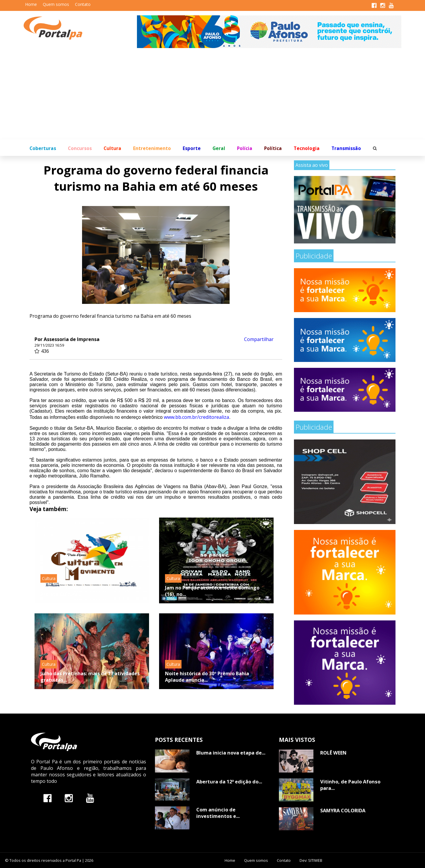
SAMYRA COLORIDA (343, 811)
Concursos (80, 148)
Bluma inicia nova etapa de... (231, 753)
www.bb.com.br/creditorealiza (196, 417)
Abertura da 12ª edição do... (229, 782)
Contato (83, 4)
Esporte (192, 148)
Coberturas (43, 148)
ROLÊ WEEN (333, 753)
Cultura (112, 148)
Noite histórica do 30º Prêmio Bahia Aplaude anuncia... (207, 677)
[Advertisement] (212, 95)
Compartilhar (259, 339)
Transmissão (346, 148)
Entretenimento (152, 148)
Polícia (245, 148)
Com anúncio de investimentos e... (218, 813)
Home (31, 4)
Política (273, 148)
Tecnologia (307, 148)
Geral (219, 148)
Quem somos (56, 4)
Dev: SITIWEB (311, 860)
